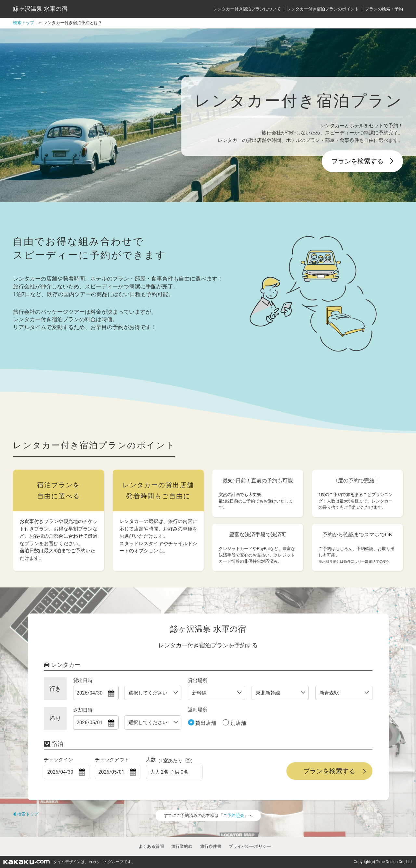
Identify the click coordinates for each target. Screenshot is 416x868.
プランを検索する (362, 161)
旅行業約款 (182, 846)
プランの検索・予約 (384, 9)
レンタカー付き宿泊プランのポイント (323, 9)
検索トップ (26, 814)
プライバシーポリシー (250, 846)
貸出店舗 (205, 723)
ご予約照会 (234, 815)
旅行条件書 (211, 846)
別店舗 (238, 723)
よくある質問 (151, 846)
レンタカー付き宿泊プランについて (247, 9)
